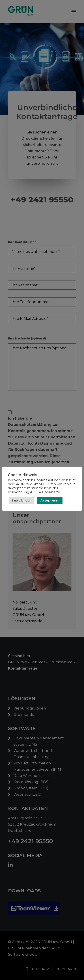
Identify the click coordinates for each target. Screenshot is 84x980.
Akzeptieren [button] (50, 500)
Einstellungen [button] (21, 500)
